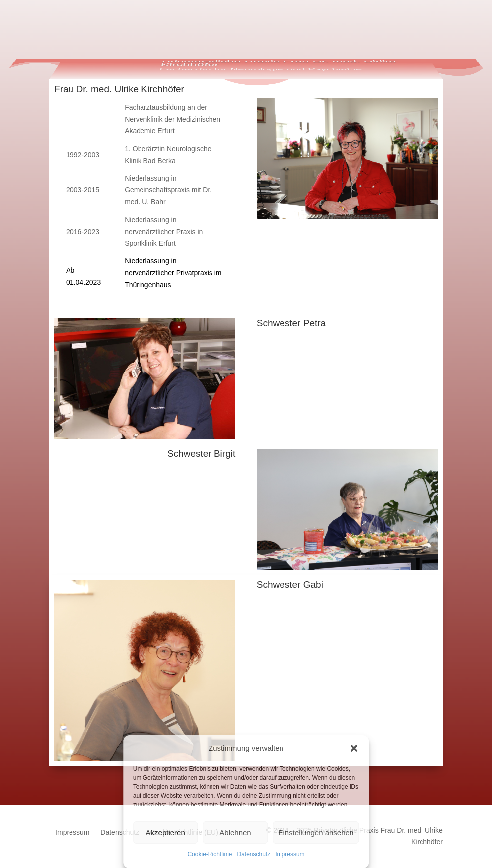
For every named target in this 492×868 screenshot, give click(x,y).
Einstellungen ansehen (316, 833)
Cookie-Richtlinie (210, 854)
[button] (354, 748)
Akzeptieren (166, 833)
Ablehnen (235, 833)
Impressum (290, 854)
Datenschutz (254, 854)
